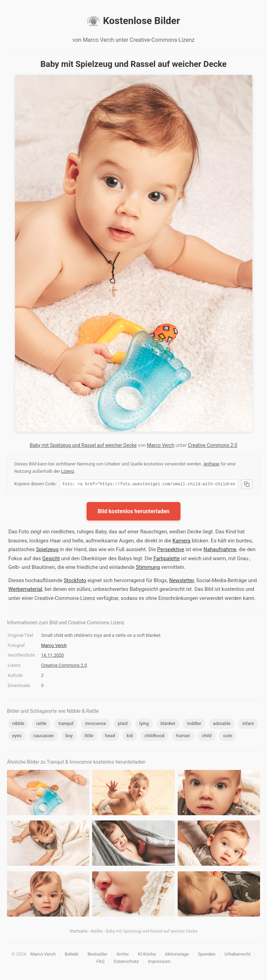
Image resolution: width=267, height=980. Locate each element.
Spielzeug (47, 550)
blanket (168, 724)
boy (69, 737)
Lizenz (68, 471)
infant (248, 724)
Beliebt (72, 955)
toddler (194, 724)
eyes (17, 737)
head (110, 737)
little (89, 737)
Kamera (181, 542)
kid (130, 737)
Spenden (207, 955)
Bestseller (98, 955)
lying (144, 724)
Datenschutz (126, 962)
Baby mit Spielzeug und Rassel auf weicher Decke (83, 445)
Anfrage (211, 464)
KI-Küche (147, 955)
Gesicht (51, 560)
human (183, 737)
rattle (41, 724)
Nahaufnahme (220, 550)
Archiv (96, 932)
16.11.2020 (52, 656)
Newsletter (181, 581)
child (207, 737)
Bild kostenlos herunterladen (134, 512)
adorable (222, 724)
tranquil (66, 724)
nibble (18, 724)
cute (228, 737)
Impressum (159, 962)
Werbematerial (25, 590)
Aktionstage (177, 955)
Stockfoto (75, 581)
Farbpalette (167, 560)
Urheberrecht (237, 955)
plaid (123, 724)
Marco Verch (160, 445)
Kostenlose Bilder (133, 21)
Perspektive (171, 550)
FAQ (100, 962)
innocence (96, 724)
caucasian (43, 737)
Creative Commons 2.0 (213, 445)
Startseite (79, 932)
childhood (155, 737)
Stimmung (148, 568)
